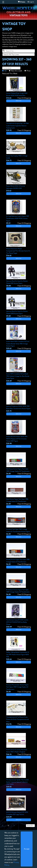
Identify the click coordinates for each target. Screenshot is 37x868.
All (5, 71)
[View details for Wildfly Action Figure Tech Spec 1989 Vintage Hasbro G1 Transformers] (19, 554)
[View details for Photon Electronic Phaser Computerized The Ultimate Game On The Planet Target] (19, 244)
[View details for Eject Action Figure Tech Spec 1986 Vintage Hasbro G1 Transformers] (19, 494)
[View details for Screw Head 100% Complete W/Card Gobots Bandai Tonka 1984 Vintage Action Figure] (19, 337)
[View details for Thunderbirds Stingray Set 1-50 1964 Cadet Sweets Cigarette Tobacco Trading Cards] (19, 119)
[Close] (27, 849)
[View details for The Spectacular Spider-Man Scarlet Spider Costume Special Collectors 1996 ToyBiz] (19, 776)
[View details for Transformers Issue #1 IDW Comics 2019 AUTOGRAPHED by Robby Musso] (19, 616)
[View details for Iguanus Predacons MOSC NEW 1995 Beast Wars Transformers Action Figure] (19, 401)
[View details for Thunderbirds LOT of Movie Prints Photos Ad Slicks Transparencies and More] (19, 713)
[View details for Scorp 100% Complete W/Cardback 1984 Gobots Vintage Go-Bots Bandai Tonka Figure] (19, 370)
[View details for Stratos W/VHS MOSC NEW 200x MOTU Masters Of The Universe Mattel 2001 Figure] (19, 432)
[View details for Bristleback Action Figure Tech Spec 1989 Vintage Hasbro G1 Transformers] (19, 584)
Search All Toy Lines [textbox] (11, 55)
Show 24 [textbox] (30, 826)
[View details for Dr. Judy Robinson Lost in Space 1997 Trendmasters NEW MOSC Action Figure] (19, 212)
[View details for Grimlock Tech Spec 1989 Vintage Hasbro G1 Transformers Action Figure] (19, 524)
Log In (30, 2)
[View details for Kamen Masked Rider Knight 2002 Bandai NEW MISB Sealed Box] (19, 88)
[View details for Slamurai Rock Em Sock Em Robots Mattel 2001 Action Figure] (19, 276)
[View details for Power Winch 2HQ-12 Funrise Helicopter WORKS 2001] (19, 181)
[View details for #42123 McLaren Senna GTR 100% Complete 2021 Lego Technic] (19, 807)
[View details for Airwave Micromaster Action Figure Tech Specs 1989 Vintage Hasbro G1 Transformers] (19, 681)
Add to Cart (19, 101)
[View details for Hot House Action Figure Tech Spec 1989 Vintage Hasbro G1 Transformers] (19, 464)
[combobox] (19, 54)
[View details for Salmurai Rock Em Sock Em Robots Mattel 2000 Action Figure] (19, 306)
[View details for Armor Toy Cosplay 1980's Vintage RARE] (19, 151)
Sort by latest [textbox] (7, 68)
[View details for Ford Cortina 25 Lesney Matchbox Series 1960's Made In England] (19, 744)
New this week (17, 71)
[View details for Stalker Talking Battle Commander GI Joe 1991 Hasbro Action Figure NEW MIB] (19, 648)
